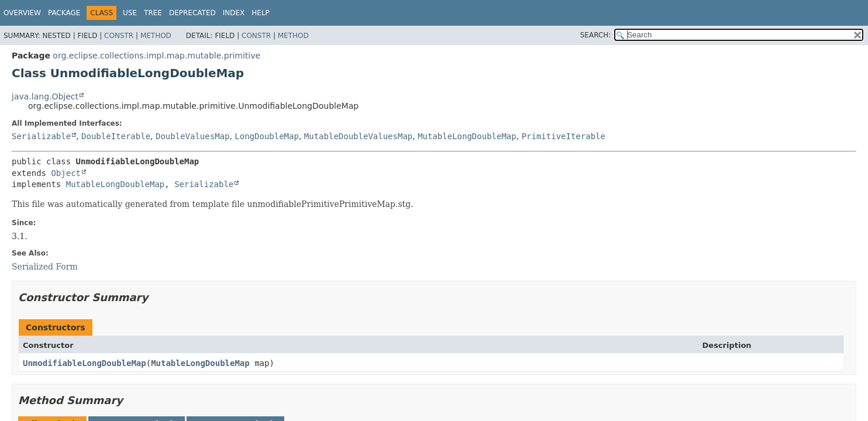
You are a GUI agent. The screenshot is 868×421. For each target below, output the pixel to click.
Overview (22, 13)
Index (234, 13)
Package (64, 13)
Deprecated (192, 13)
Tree (153, 13)
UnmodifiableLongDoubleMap (85, 363)
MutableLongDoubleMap (467, 136)
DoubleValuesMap (192, 136)
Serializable (41, 136)
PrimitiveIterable (564, 136)
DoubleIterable (116, 136)
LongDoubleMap (267, 136)
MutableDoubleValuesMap (358, 136)
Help (261, 13)
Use (130, 13)
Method (156, 36)
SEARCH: (596, 35)
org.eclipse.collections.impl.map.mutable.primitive (156, 56)
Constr (119, 36)
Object (66, 173)
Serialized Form (45, 267)
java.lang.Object (45, 96)
